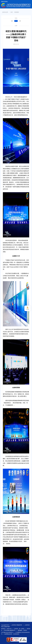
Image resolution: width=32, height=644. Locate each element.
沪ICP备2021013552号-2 (7, 632)
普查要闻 (17, 12)
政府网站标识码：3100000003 (12, 634)
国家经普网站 (4, 2)
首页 (12, 12)
